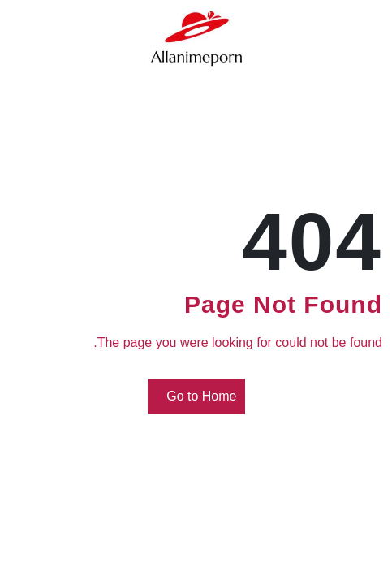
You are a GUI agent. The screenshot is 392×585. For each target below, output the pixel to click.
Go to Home (199, 397)
